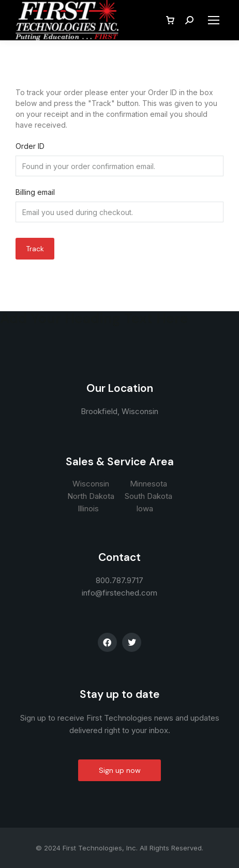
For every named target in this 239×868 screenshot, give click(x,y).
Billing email (35, 192)
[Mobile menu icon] (214, 20)
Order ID (30, 146)
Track (35, 249)
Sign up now (120, 770)
